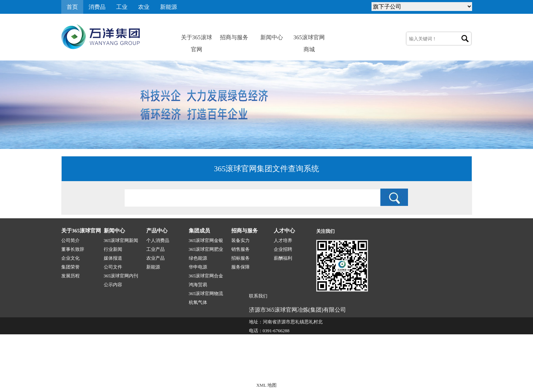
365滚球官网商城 (309, 39)
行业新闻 (113, 249)
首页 (72, 7)
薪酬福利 (283, 258)
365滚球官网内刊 (121, 276)
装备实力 (240, 240)
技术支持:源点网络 (429, 370)
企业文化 (70, 258)
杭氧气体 (198, 302)
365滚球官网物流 (206, 293)
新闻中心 (272, 37)
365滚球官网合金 (206, 276)
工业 (122, 7)
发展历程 (70, 276)
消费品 (97, 7)
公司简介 (70, 240)
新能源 (169, 7)
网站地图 (463, 370)
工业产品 (155, 249)
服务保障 (240, 267)
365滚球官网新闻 (121, 240)
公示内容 (113, 285)
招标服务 (240, 258)
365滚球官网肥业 (206, 249)
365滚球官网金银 (206, 240)
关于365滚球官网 (197, 39)
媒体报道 (113, 258)
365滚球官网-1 (194, 370)
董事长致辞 (73, 249)
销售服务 (240, 249)
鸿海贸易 (198, 285)
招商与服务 (234, 37)
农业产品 (155, 258)
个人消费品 (158, 240)
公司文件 (113, 267)
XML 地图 (267, 385)
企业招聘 (283, 249)
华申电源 (198, 267)
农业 (144, 7)
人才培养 (283, 240)
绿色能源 (198, 258)
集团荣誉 (70, 267)
